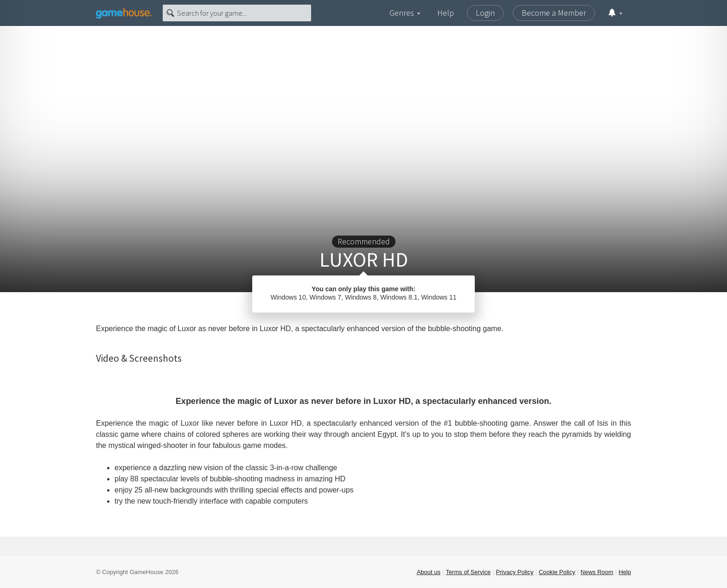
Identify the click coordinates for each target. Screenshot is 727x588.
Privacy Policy (515, 572)
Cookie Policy (557, 572)
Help (446, 13)
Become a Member (554, 13)
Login (485, 13)
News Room (597, 572)
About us (429, 572)
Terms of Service (468, 572)
